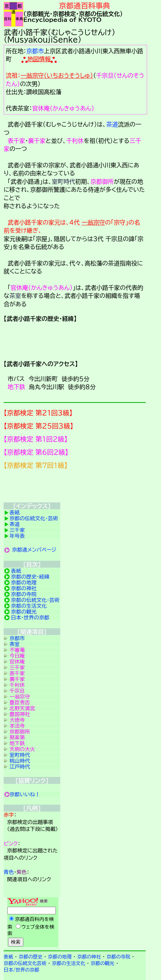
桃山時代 (20, 761)
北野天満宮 (22, 708)
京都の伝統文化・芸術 (34, 518)
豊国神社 (20, 714)
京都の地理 (24, 583)
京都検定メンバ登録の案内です (75, 488)
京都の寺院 (24, 594)
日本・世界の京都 (30, 618)
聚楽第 (17, 738)
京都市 (35, 51)
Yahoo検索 (32, 923)
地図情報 (39, 59)
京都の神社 (24, 588)
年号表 (17, 536)
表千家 (16, 141)
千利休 (75, 141)
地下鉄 (16, 387)
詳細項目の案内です (75, 341)
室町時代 (64, 182)
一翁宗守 (93, 222)
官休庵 (17, 662)
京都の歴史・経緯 (30, 577)
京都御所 (102, 182)
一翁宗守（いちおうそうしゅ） (57, 75)
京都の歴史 (30, 957)
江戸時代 (20, 767)
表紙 (15, 513)
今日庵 (17, 656)
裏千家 (37, 141)
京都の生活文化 (29, 606)
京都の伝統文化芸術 (25, 963)
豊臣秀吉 (20, 703)
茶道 (112, 124)
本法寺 (17, 726)
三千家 (17, 530)
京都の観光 (24, 612)
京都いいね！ (25, 794)
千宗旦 (17, 691)
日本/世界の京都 (22, 970)
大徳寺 (17, 720)
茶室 (15, 296)
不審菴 (17, 650)
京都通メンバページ (34, 550)
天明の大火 (22, 749)
